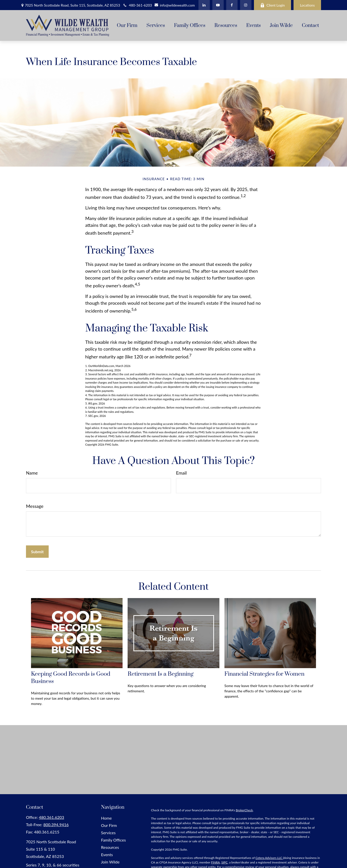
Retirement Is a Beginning (161, 674)
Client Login (273, 5)
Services (108, 833)
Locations (307, 5)
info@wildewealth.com (174, 5)
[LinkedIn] (204, 5)
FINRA (215, 862)
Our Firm (109, 825)
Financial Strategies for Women (265, 674)
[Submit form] (37, 552)
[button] (127, 25)
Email (181, 473)
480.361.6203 (51, 817)
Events (107, 855)
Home (107, 818)
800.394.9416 (56, 825)
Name (32, 473)
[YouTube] (218, 5)
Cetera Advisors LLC (269, 858)
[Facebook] (232, 5)
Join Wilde (110, 862)
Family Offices (113, 840)
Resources (110, 847)
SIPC (225, 862)
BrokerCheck (244, 810)
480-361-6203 (137, 5)
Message (35, 506)
